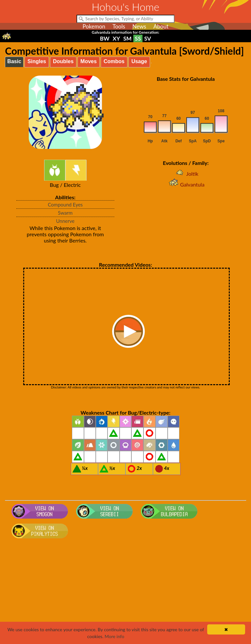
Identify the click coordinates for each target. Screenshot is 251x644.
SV (148, 38)
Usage (139, 61)
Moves (89, 61)
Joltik (186, 174)
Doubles (63, 61)
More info (114, 636)
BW (105, 38)
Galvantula (186, 184)
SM (127, 38)
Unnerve (65, 221)
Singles (37, 61)
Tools (119, 26)
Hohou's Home (126, 7)
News (139, 26)
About (161, 26)
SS (138, 38)
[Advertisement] (126, 593)
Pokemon (94, 26)
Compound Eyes (65, 205)
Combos (114, 61)
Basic (14, 61)
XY (116, 38)
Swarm (65, 213)
